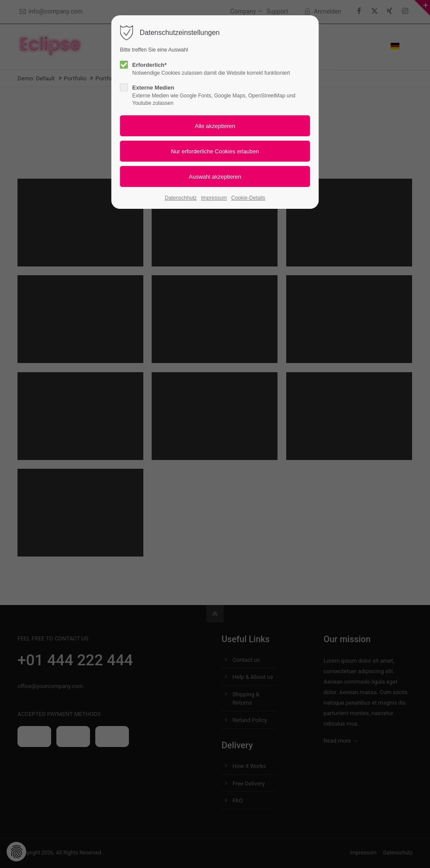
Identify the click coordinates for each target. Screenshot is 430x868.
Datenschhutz (181, 198)
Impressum (214, 198)
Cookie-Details (248, 198)
